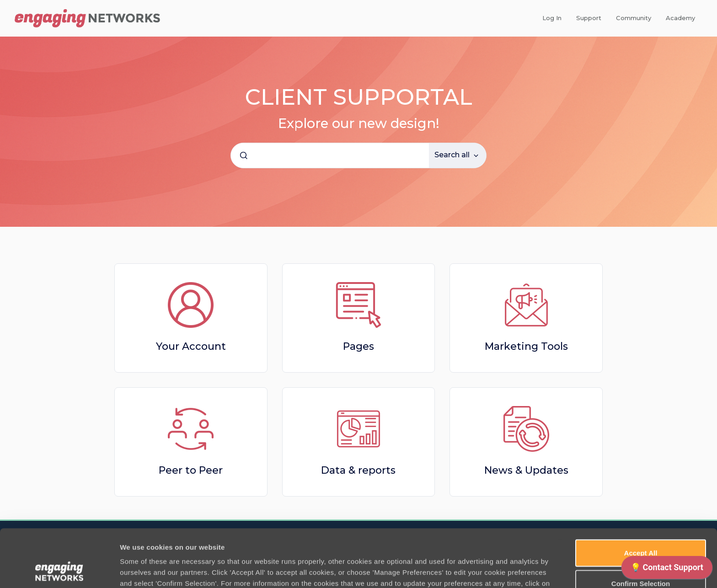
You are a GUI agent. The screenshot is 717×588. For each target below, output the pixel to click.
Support (589, 18)
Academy (680, 18)
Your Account (191, 346)
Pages (358, 346)
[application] (667, 570)
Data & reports (358, 470)
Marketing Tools (526, 346)
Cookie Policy (156, 540)
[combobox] (330, 155)
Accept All (641, 499)
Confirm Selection (641, 529)
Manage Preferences (492, 570)
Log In (552, 18)
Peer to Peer (191, 470)
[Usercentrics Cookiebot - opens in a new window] (59, 570)
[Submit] (244, 155)
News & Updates (526, 470)
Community (634, 18)
